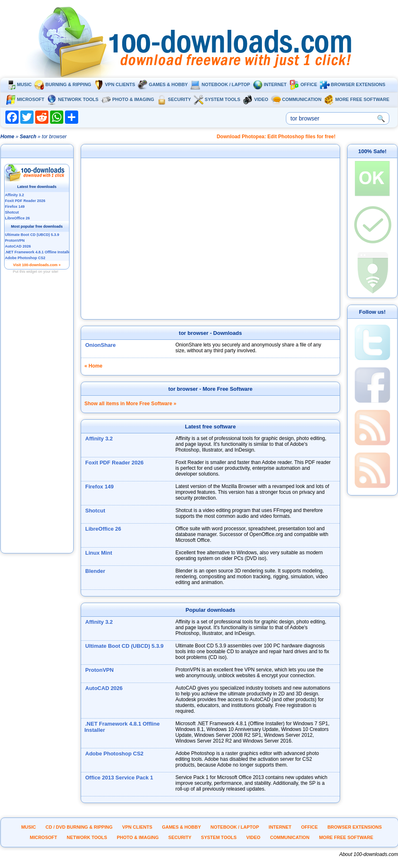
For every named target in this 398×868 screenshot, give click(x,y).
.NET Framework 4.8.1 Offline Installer (122, 727)
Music (19, 84)
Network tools (73, 99)
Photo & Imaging (127, 99)
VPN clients (115, 84)
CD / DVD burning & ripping (79, 827)
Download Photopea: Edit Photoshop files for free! (276, 137)
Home (7, 137)
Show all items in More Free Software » (130, 404)
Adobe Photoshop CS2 (114, 754)
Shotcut (95, 511)
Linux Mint (99, 553)
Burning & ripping (63, 84)
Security (174, 99)
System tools (217, 99)
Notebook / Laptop (220, 84)
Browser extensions (352, 84)
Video (255, 99)
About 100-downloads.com (369, 854)
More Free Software (357, 99)
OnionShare (101, 345)
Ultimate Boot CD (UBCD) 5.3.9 (124, 646)
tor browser (194, 333)
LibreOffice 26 (103, 529)
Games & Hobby (163, 84)
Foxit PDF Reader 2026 (114, 463)
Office (303, 84)
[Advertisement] (37, 428)
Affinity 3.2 (99, 439)
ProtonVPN (99, 670)
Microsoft (25, 99)
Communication (296, 99)
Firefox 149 (99, 487)
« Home (93, 366)
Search (28, 137)
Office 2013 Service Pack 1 (119, 778)
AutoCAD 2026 (104, 688)
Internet (270, 84)
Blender (95, 571)
